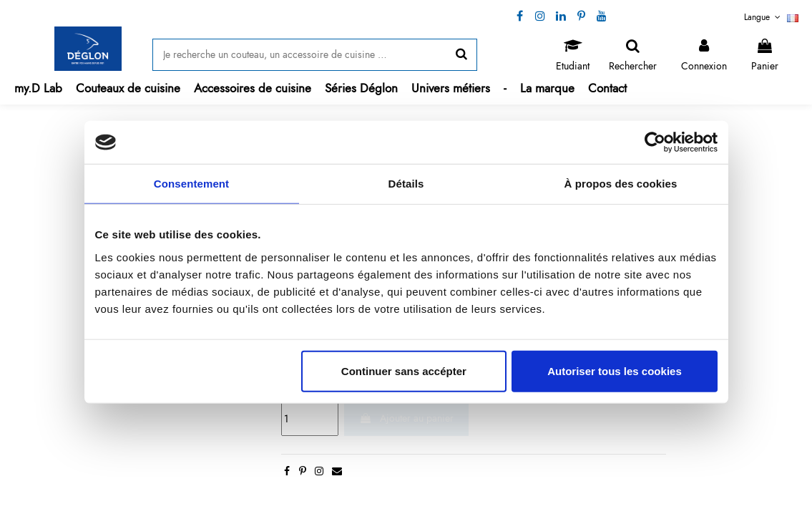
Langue (771, 17)
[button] (127, 88)
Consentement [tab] (191, 184)
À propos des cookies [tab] (621, 184)
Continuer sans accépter (404, 370)
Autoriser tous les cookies (615, 370)
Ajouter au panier (406, 418)
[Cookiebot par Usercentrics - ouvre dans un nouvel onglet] (655, 142)
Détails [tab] (406, 184)
